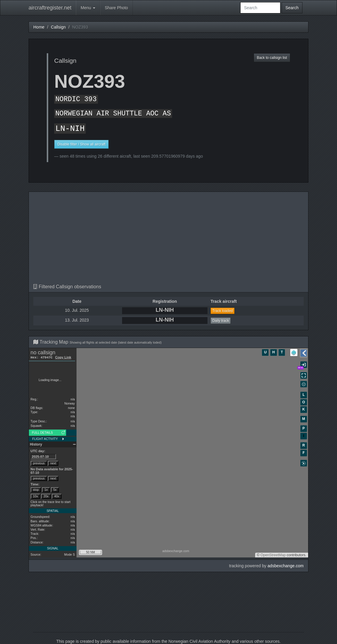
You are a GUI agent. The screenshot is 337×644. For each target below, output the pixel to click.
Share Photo (116, 8)
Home (39, 27)
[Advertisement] (168, 239)
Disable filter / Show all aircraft (81, 144)
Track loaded (223, 311)
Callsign (58, 27)
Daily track (221, 321)
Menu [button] (88, 8)
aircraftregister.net (50, 8)
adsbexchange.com (286, 566)
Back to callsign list (272, 58)
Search (292, 8)
